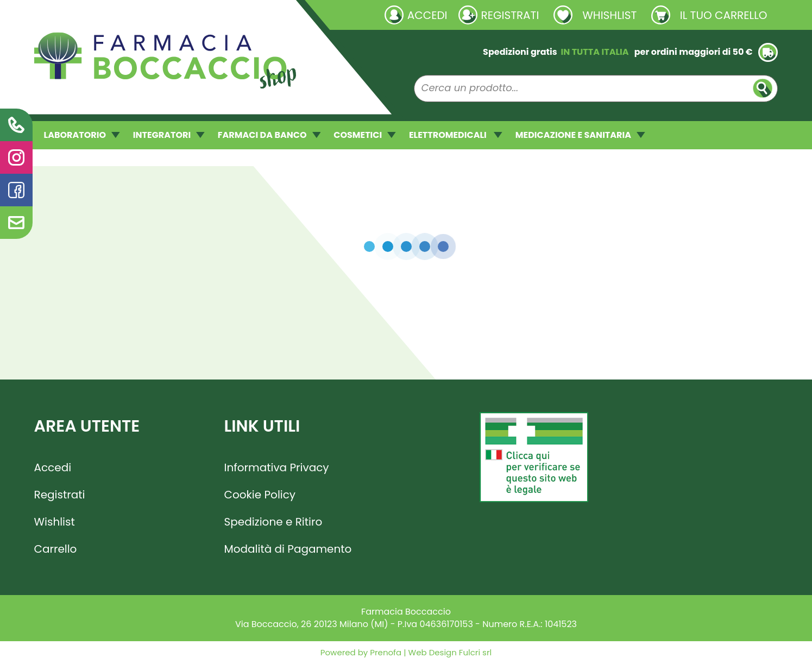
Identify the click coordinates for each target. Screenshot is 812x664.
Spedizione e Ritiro (273, 522)
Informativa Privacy (277, 467)
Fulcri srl (475, 652)
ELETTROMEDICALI (456, 135)
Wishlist (55, 522)
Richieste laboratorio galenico (99, 15)
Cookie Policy (260, 495)
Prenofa (385, 652)
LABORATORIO (82, 135)
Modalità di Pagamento (288, 549)
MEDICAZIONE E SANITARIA (580, 135)
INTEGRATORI (169, 135)
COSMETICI (365, 135)
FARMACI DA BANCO (269, 135)
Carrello (56, 549)
